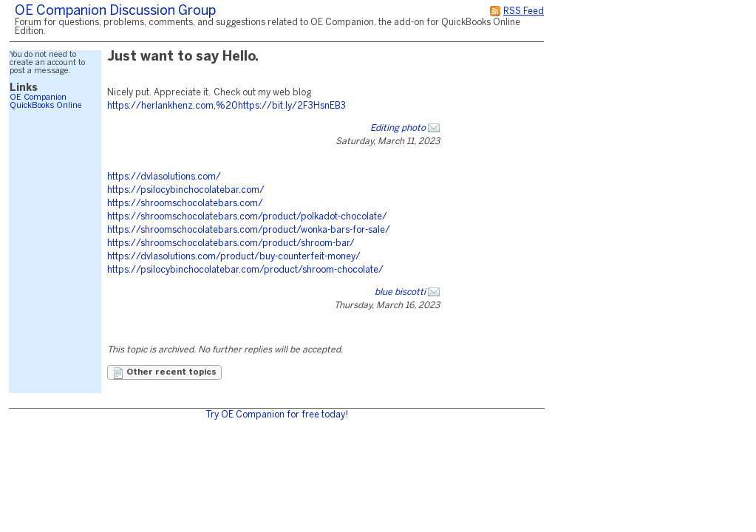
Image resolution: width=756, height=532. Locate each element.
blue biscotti (400, 292)
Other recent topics (164, 373)
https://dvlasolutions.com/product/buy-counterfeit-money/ (234, 257)
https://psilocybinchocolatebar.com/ (186, 190)
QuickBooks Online (46, 106)
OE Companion (38, 98)
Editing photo (398, 128)
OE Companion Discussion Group (115, 11)
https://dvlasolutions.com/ (164, 177)
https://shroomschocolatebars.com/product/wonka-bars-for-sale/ (249, 230)
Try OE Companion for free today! (277, 415)
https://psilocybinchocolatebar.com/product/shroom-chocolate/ (245, 270)
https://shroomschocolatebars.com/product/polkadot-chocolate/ (247, 217)
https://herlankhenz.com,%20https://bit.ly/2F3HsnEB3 (227, 106)
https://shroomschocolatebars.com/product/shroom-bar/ (231, 243)
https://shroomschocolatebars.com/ (185, 204)
